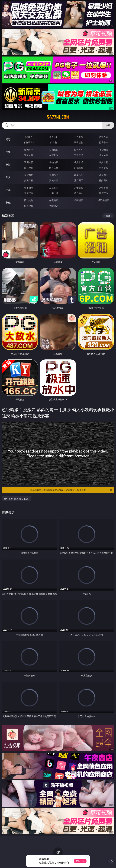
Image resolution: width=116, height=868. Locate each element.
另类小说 (54, 193)
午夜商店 (54, 200)
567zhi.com (58, 117)
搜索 (108, 125)
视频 (8, 152)
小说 (8, 190)
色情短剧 (54, 206)
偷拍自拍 (54, 162)
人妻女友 (79, 188)
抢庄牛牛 (103, 142)
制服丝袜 (29, 168)
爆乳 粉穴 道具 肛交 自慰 (16, 499)
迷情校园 (29, 193)
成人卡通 (79, 162)
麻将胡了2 (29, 142)
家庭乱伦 (54, 188)
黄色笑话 (79, 193)
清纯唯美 (54, 180)
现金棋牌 (79, 142)
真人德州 (54, 137)
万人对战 (79, 137)
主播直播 (79, 155)
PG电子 (29, 137)
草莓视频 (79, 200)
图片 (8, 177)
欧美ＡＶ (79, 150)
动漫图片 (103, 175)
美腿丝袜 (29, 180)
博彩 (8, 139)
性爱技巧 (103, 193)
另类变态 (103, 168)
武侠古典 (103, 188)
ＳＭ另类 (103, 155)
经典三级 (54, 168)
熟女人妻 (29, 155)
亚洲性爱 (29, 162)
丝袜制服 (54, 155)
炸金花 (54, 142)
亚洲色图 (54, 175)
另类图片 (103, 180)
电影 (8, 165)
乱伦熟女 (79, 168)
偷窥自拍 (29, 175)
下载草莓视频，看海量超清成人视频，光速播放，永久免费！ (70, 490)
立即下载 (80, 861)
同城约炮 (29, 200)
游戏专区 (103, 137)
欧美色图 (79, 175)
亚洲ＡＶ (29, 150)
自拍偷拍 (54, 150)
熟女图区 (79, 180)
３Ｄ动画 (103, 150)
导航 (8, 203)
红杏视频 (29, 206)
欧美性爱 (103, 162)
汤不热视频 (103, 200)
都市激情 (29, 188)
